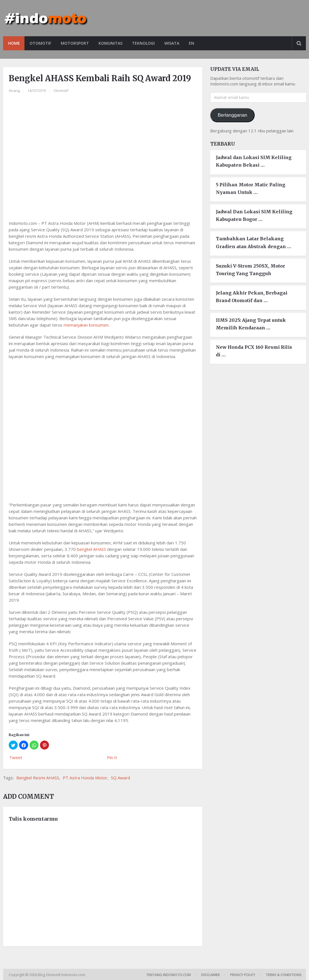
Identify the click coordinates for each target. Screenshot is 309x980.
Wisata (175, 43)
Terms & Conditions (284, 975)
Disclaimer (211, 975)
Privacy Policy (243, 975)
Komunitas (112, 43)
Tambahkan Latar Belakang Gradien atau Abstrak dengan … (253, 243)
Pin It (112, 757)
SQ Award (120, 778)
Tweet (16, 757)
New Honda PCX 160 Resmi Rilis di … (254, 351)
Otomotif (41, 43)
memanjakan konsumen (86, 325)
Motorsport (76, 43)
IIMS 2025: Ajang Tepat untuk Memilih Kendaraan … (251, 324)
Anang (14, 91)
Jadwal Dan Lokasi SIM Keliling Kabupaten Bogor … (254, 215)
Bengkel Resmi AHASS (38, 778)
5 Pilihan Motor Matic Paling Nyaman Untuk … (251, 188)
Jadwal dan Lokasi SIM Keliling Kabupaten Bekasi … (254, 161)
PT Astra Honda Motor (85, 778)
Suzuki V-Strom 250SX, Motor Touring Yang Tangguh (250, 270)
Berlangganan (232, 115)
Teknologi (146, 43)
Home (14, 43)
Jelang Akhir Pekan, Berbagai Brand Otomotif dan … (252, 297)
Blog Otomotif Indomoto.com (62, 975)
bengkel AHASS (91, 549)
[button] (13, 745)
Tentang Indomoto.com (168, 975)
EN (195, 43)
